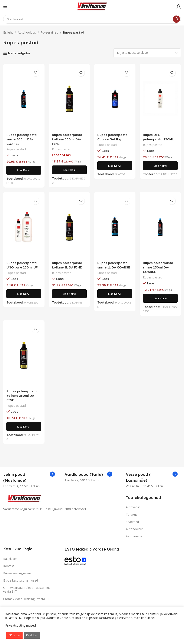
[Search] (92, 19)
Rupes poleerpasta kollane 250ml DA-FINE (22, 396)
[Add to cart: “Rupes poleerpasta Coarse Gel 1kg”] (115, 166)
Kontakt (9, 566)
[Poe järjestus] (147, 53)
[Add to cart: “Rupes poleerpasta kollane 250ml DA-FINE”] (24, 427)
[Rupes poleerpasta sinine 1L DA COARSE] (115, 227)
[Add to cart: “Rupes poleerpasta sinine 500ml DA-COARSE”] (24, 170)
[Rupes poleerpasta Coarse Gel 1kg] (115, 99)
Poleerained (50, 32)
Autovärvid (133, 507)
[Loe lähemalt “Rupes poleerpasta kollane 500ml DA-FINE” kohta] (69, 170)
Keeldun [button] (32, 635)
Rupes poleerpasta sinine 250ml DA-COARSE (158, 267)
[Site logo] (92, 6)
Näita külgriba (19, 53)
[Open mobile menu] (5, 6)
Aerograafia (134, 536)
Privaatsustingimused (18, 573)
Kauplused (10, 559)
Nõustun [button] (14, 635)
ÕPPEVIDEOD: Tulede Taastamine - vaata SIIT (28, 590)
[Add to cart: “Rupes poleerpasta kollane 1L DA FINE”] (69, 294)
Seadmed (132, 522)
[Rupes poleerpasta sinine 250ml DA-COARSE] (160, 227)
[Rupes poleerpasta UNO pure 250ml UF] (24, 227)
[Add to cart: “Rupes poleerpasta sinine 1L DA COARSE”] (115, 294)
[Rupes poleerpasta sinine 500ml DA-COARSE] (24, 99)
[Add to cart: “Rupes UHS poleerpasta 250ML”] (160, 166)
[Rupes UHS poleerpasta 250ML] (160, 99)
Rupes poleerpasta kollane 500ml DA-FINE (67, 139)
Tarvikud (132, 515)
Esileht (8, 32)
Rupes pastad (16, 149)
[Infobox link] (29, 477)
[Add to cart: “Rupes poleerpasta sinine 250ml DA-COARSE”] (160, 298)
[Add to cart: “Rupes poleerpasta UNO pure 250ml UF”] (24, 294)
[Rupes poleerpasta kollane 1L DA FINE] (69, 227)
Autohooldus (27, 32)
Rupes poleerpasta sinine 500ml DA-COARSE (22, 139)
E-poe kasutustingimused (21, 580)
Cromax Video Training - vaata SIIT (27, 599)
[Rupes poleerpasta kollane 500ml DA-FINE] (69, 99)
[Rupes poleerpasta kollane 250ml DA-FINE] (24, 355)
